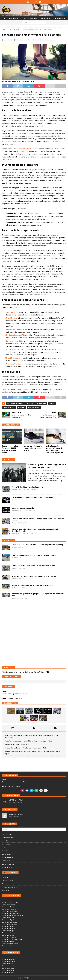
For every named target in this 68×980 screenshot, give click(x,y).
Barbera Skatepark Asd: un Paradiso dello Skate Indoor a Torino (26, 748)
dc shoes (30, 404)
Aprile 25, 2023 (8, 40)
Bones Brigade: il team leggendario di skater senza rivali (47, 466)
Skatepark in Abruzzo (9, 905)
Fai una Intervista (7, 884)
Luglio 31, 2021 (17, 579)
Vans (20, 149)
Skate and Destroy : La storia (23, 508)
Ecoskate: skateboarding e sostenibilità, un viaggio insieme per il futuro (28, 741)
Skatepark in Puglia (8, 931)
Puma (36, 149)
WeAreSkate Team (21, 40)
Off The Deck (34, 40)
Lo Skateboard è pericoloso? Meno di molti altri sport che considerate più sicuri (55, 449)
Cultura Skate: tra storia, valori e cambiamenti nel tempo (33, 566)
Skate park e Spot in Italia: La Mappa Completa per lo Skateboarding (38, 545)
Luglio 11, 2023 (34, 470)
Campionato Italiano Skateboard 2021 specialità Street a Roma (11, 449)
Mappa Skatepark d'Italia (10, 903)
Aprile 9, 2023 (17, 558)
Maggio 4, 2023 (17, 568)
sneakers (21, 408)
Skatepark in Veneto (8, 946)
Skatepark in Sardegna (9, 933)
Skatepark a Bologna (9, 959)
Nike (24, 149)
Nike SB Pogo (11, 318)
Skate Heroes (6, 854)
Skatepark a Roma (8, 970)
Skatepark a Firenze (8, 962)
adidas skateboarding (15, 404)
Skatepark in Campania (9, 911)
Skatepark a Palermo (9, 968)
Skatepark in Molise (8, 926)
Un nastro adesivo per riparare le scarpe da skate (33, 448)
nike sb (52, 404)
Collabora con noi (8, 881)
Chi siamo (5, 877)
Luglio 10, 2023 (17, 489)
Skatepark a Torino (8, 972)
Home (3, 18)
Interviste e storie (30, 18)
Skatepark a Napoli (8, 966)
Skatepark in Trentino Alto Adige (12, 939)
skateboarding (9, 408)
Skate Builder (6, 851)
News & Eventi (60, 18)
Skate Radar (6, 861)
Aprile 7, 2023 (17, 547)
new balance (41, 404)
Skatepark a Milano (8, 964)
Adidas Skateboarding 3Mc (17, 329)
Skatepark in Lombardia (10, 922)
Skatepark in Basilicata (9, 907)
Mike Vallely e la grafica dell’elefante (17, 744)
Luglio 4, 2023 (17, 510)
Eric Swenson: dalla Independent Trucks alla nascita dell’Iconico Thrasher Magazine (36, 530)
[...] (61, 481)
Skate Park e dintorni (9, 857)
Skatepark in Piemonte (9, 928)
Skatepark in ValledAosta (10, 944)
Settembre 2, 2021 (18, 598)
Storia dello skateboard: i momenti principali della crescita (34, 576)
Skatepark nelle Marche (10, 924)
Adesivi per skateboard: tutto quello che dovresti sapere (33, 585)
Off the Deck (46, 18)
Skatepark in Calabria (9, 909)
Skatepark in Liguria (8, 920)
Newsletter (5, 891)
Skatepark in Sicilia (8, 935)
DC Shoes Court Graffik (15, 335)
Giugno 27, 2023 (18, 523)
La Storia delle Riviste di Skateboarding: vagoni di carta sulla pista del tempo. (38, 520)
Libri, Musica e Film (8, 837)
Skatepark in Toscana (9, 937)
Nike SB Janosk (12, 358)
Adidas (30, 149)
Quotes (4, 847)
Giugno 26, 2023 (18, 533)
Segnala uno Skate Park (10, 887)
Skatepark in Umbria (8, 942)
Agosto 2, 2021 (17, 588)
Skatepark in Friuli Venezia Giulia (12, 916)
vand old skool (34, 408)
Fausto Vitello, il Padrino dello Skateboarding (29, 487)
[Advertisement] (34, 618)
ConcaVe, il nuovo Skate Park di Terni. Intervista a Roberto (34, 555)
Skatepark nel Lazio (8, 918)
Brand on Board (7, 834)
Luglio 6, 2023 (17, 500)
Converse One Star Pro (15, 364)
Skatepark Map (14, 18)
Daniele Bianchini (16, 814)
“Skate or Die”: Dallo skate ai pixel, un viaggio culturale (32, 498)
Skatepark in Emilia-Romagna (11, 913)
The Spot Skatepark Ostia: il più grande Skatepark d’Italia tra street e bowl (38, 595)
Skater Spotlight (7, 867)
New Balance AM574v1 (15, 349)
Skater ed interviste (8, 864)
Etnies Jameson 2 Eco (14, 341)
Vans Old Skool (12, 312)
